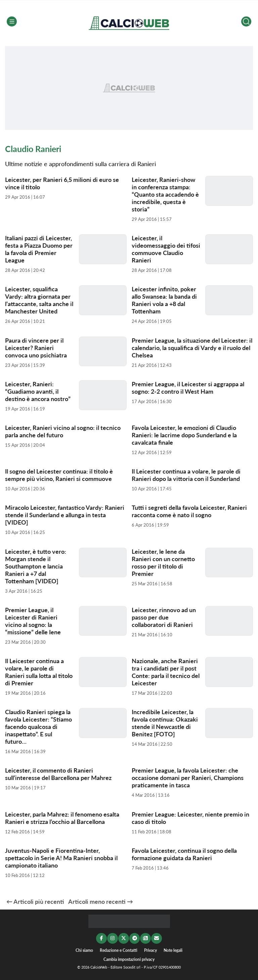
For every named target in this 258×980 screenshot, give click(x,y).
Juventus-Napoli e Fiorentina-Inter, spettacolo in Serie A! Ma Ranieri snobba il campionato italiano (61, 858)
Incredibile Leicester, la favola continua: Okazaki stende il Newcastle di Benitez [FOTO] (165, 723)
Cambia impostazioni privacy (129, 959)
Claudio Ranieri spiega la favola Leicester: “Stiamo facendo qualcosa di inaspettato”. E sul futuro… (38, 727)
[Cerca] (246, 21)
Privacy (150, 950)
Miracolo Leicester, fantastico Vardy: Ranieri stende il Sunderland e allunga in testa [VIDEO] (65, 515)
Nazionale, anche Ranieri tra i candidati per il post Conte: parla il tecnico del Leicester (166, 672)
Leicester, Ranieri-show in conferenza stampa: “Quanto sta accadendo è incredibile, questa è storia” (165, 194)
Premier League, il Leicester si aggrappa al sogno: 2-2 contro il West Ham (188, 388)
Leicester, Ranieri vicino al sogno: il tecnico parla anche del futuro (63, 431)
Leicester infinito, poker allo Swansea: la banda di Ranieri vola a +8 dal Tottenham (164, 300)
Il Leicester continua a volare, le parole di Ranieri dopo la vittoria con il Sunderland (186, 475)
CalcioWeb (99, 967)
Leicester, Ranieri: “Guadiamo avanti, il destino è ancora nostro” (38, 391)
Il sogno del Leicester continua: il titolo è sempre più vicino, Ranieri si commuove (59, 475)
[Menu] (12, 21)
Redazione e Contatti (119, 950)
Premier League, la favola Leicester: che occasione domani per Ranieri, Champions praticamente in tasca (188, 778)
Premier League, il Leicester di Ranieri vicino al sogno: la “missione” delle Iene (33, 621)
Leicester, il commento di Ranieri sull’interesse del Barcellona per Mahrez (58, 774)
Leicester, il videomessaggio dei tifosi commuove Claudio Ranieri (166, 249)
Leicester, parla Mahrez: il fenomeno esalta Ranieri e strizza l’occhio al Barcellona (62, 818)
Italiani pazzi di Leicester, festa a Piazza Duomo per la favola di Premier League (39, 249)
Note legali (173, 950)
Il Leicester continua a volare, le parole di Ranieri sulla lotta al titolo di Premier (39, 672)
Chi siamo (84, 950)
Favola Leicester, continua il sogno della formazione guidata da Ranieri (184, 854)
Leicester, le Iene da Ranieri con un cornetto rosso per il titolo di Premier (163, 562)
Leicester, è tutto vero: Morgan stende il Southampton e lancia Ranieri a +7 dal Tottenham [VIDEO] (36, 566)
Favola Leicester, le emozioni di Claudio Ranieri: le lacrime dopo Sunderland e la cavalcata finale (184, 435)
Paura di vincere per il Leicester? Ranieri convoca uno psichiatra (36, 348)
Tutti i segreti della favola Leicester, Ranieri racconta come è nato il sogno (189, 511)
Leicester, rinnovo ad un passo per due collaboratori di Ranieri (164, 617)
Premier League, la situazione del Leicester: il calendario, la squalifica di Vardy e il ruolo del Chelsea (192, 348)
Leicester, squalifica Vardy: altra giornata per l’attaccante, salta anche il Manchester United (39, 300)
